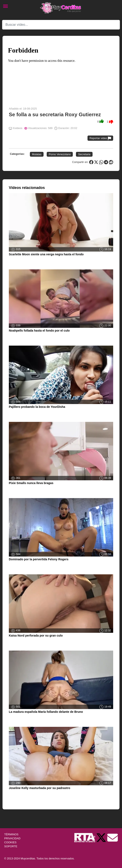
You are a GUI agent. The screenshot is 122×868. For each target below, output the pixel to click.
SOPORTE (11, 846)
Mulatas (37, 154)
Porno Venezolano (60, 154)
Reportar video (100, 138)
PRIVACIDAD (12, 838)
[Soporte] (113, 837)
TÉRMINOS (11, 834)
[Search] (61, 25)
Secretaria (84, 154)
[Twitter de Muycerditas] (102, 837)
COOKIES (10, 842)
